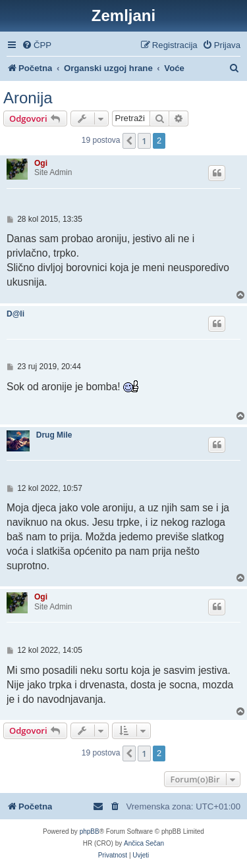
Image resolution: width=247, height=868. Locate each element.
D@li (15, 314)
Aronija (28, 98)
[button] (129, 141)
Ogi (41, 163)
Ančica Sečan (144, 843)
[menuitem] (37, 45)
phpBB (90, 831)
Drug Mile (54, 435)
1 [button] (144, 141)
